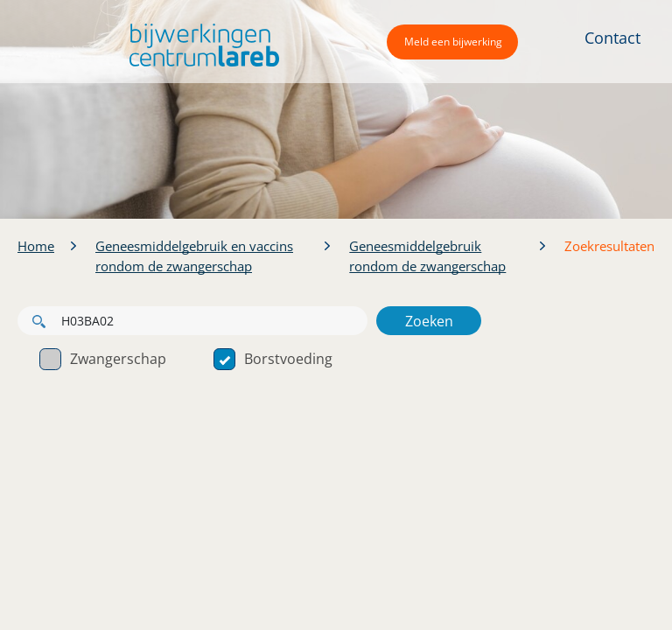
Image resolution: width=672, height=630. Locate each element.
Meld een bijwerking (453, 42)
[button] (200, 45)
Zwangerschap (103, 359)
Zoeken (429, 321)
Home (36, 246)
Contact (612, 38)
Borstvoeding (273, 359)
